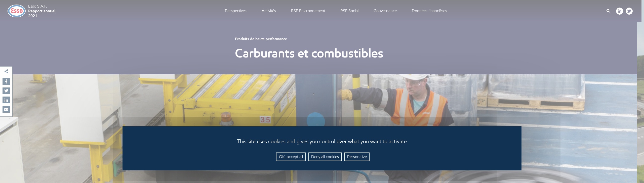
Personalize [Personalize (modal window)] (357, 157)
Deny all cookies (325, 157)
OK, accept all (291, 157)
